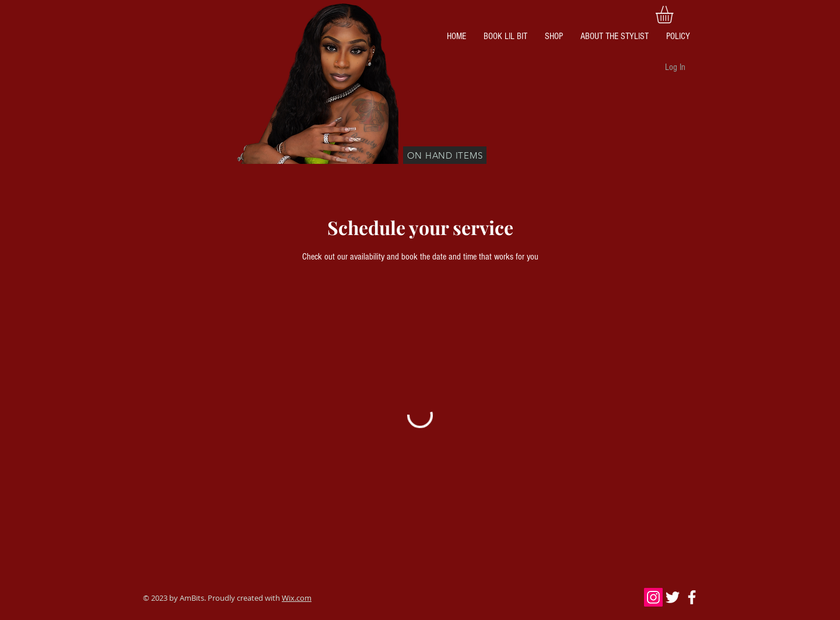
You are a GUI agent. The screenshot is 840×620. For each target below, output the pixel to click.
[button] (675, 15)
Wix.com (297, 598)
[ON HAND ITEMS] (445, 155)
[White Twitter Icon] (673, 597)
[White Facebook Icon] (692, 597)
